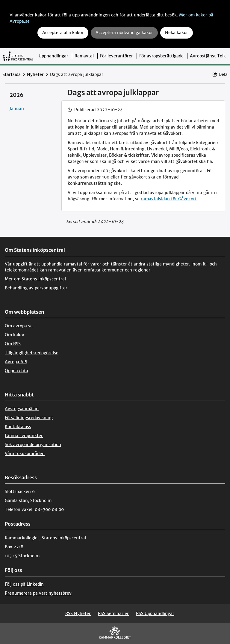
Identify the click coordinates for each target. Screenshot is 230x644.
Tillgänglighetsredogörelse (32, 353)
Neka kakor (177, 33)
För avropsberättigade (161, 56)
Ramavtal (84, 56)
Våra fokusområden (25, 454)
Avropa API (16, 362)
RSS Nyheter (78, 614)
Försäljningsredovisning (29, 418)
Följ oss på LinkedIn (24, 584)
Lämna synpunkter (24, 436)
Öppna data (16, 371)
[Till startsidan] (18, 56)
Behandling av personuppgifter (36, 288)
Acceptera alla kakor (63, 33)
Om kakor (15, 335)
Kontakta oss (18, 427)
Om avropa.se (19, 326)
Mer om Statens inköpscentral (35, 279)
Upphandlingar (53, 56)
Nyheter (35, 74)
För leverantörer (116, 56)
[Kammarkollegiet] (115, 634)
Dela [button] (220, 74)
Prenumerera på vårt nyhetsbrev (38, 593)
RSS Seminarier (113, 614)
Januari (17, 109)
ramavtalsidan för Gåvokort (169, 199)
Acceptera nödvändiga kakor (124, 33)
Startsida (12, 74)
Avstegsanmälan (22, 409)
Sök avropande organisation (33, 445)
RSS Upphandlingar (155, 614)
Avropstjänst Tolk (208, 56)
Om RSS (13, 344)
